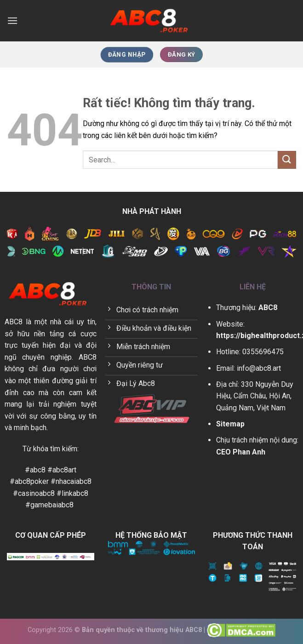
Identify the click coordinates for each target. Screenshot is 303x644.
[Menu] (12, 20)
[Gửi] (287, 160)
